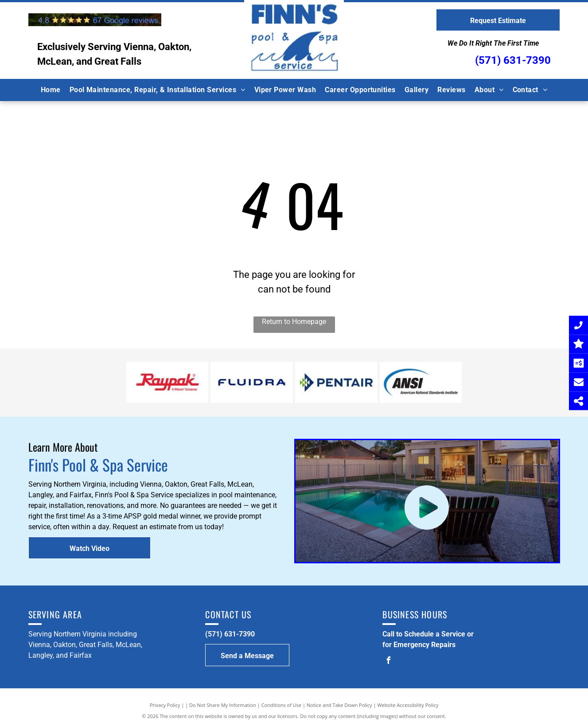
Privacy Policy (165, 705)
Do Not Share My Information (223, 705)
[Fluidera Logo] (252, 383)
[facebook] (388, 662)
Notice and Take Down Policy (339, 705)
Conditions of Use (282, 705)
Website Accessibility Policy (408, 705)
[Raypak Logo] (167, 383)
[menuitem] (51, 90)
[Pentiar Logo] (336, 383)
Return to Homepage (294, 322)
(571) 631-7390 (513, 60)
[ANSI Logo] (421, 383)
